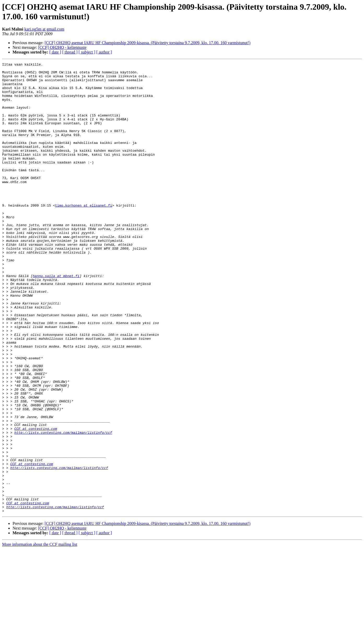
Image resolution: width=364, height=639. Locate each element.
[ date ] (55, 52)
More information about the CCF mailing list (40, 634)
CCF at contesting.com (36, 502)
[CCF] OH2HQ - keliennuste (62, 47)
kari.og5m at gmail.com (44, 29)
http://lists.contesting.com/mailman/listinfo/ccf (63, 507)
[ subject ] (87, 52)
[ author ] (104, 52)
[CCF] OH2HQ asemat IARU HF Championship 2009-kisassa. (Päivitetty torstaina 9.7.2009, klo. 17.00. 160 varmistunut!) (148, 43)
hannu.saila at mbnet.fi (56, 319)
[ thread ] (70, 52)
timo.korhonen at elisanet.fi (84, 234)
